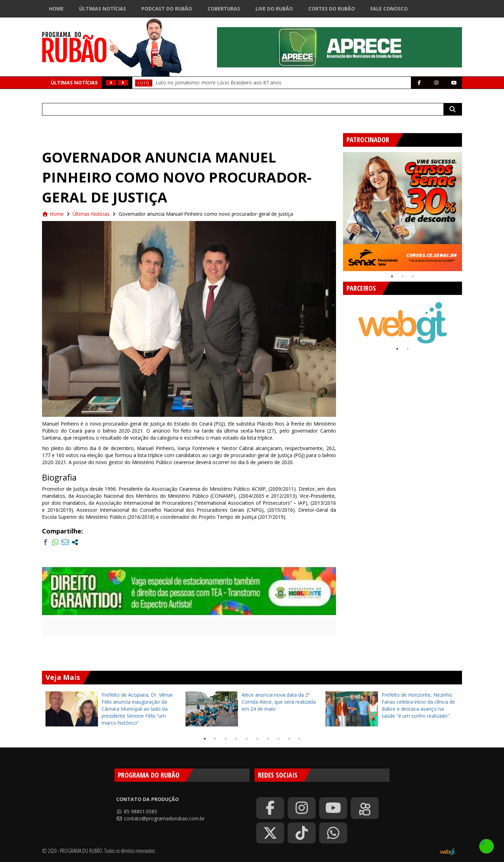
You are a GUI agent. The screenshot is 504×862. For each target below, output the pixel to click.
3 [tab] (413, 276)
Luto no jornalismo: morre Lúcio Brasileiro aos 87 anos (219, 82)
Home (56, 9)
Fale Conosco (389, 9)
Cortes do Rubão (332, 9)
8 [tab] (278, 739)
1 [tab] (392, 276)
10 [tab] (299, 739)
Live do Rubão (274, 9)
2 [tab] (402, 276)
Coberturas (224, 9)
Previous (338, 209)
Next (467, 209)
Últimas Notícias (103, 9)
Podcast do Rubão (167, 9)
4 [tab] (236, 739)
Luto (143, 83)
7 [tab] (268, 739)
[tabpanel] (402, 212)
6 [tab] (257, 739)
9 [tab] (289, 739)
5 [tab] (247, 739)
